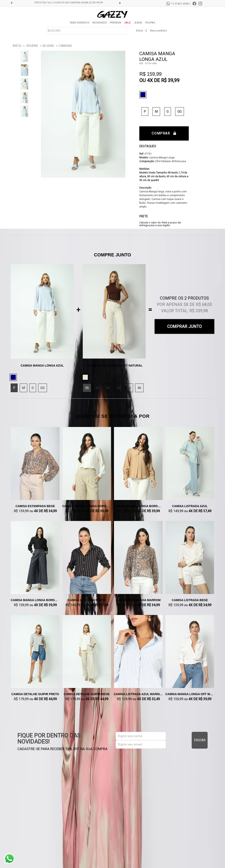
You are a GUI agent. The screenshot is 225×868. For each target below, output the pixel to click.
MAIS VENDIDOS (80, 23)
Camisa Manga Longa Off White (190, 694)
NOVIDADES (100, 23)
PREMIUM (116, 23)
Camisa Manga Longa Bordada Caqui (138, 506)
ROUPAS (150, 23)
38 (97, 388)
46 (139, 388)
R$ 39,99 (170, 80)
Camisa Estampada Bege (35, 506)
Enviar (200, 740)
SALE (128, 23)
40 (108, 388)
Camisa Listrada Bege (190, 600)
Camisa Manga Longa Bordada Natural (87, 506)
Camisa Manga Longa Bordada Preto (35, 600)
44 (129, 388)
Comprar (164, 133)
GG (180, 112)
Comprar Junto (184, 326)
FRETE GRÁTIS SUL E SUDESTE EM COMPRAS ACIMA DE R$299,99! (69, 3)
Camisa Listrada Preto (87, 600)
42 (118, 388)
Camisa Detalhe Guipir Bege (87, 694)
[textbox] (86, 31)
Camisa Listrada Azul (190, 506)
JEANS (138, 23)
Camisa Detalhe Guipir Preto (35, 694)
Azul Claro (144, 95)
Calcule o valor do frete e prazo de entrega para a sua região (160, 224)
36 (87, 388)
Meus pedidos (158, 31)
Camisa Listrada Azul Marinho (138, 694)
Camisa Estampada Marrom (138, 600)
